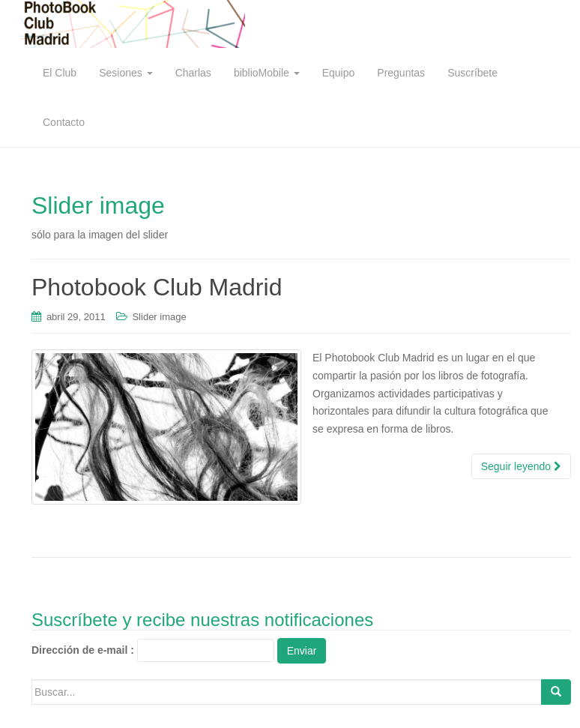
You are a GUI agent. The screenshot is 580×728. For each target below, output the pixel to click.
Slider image (159, 317)
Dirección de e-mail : (83, 650)
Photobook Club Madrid (157, 287)
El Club (60, 73)
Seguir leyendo (521, 466)
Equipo (339, 73)
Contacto (64, 122)
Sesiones (126, 73)
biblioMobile (267, 73)
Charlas (193, 73)
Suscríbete (472, 73)
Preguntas (401, 73)
